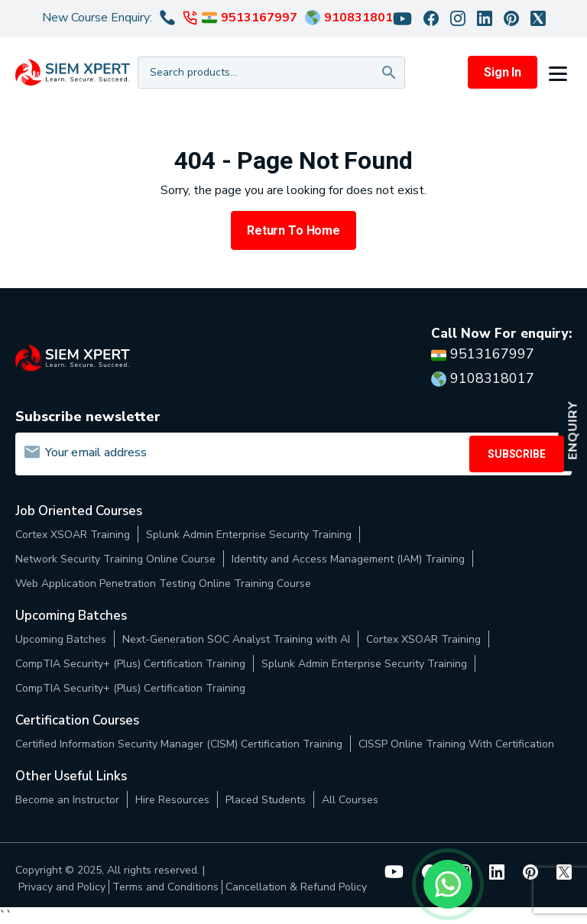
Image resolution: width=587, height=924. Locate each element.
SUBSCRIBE (517, 454)
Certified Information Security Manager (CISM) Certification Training (179, 744)
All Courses (350, 800)
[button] (560, 73)
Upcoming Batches (61, 639)
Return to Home (293, 230)
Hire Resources (172, 800)
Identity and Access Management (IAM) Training (348, 559)
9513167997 (240, 18)
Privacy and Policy (62, 887)
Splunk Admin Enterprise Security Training (249, 535)
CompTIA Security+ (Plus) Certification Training (130, 664)
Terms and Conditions (165, 887)
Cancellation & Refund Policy (296, 887)
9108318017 (345, 18)
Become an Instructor (67, 800)
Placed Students (266, 800)
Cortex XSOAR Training (73, 535)
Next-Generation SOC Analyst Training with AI (236, 639)
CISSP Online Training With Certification (456, 744)
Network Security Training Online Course (115, 559)
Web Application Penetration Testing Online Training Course (163, 584)
